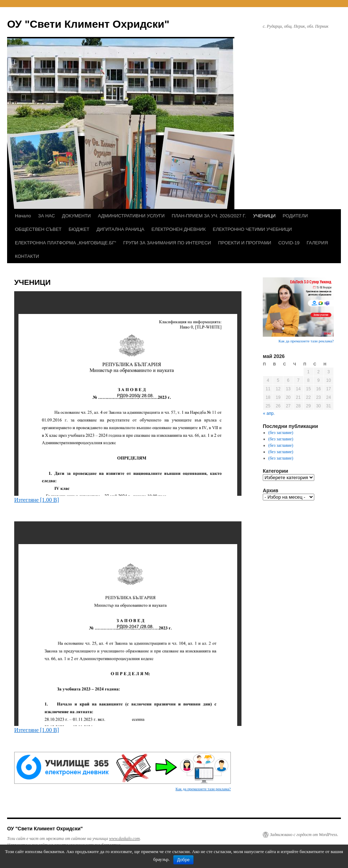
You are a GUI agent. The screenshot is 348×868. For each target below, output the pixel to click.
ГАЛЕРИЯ (317, 243)
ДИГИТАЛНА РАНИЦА (121, 229)
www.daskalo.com (124, 839)
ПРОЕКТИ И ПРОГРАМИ (244, 243)
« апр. (269, 413)
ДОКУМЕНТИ (77, 216)
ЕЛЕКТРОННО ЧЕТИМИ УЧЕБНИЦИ (252, 229)
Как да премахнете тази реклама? (203, 789)
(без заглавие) (281, 433)
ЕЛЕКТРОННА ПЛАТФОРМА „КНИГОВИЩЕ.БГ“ (66, 243)
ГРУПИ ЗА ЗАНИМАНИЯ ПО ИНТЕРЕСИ (167, 243)
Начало (23, 216)
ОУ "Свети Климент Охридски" (88, 24)
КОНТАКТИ (27, 256)
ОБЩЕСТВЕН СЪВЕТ (38, 229)
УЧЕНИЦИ (264, 216)
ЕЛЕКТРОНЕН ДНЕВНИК (178, 229)
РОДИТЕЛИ (295, 216)
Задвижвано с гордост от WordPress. (304, 835)
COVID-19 (289, 243)
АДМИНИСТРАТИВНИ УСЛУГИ (131, 216)
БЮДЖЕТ (79, 229)
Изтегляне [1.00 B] (37, 500)
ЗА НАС (46, 216)
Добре (183, 860)
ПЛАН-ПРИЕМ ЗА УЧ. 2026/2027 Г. (209, 216)
